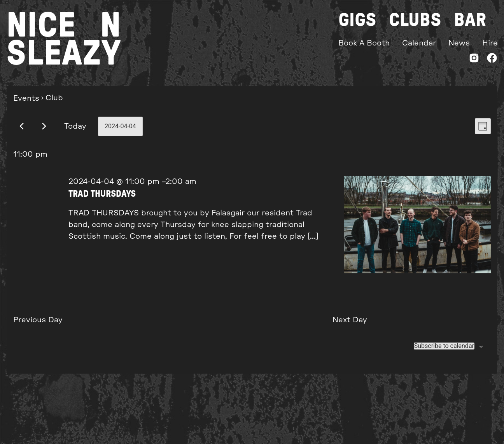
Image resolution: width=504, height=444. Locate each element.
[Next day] (44, 126)
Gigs (357, 20)
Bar (470, 20)
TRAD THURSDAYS (102, 194)
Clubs (415, 20)
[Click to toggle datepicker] (120, 126)
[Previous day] (22, 126)
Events (26, 98)
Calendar (419, 43)
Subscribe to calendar (444, 346)
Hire (490, 43)
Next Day (350, 320)
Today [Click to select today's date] (75, 126)
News (459, 43)
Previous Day (38, 320)
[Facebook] (492, 60)
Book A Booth (364, 43)
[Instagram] (474, 60)
